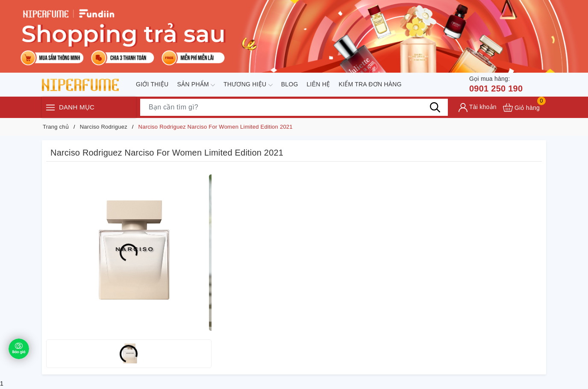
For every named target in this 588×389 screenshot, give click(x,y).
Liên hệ (319, 84)
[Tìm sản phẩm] (294, 107)
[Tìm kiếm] (435, 107)
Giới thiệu (152, 84)
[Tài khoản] (478, 108)
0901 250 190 (496, 84)
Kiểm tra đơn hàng (370, 84)
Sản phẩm (196, 85)
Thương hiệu (248, 85)
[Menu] (50, 108)
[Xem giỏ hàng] (521, 108)
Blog (290, 84)
